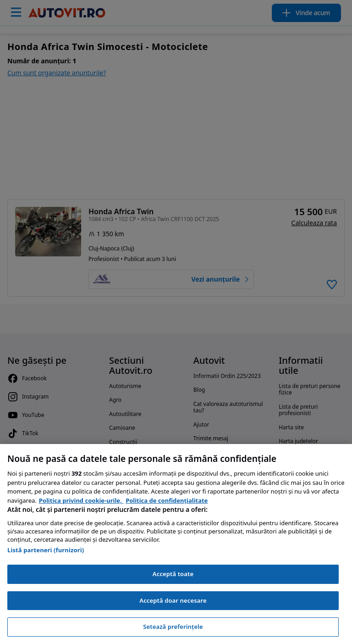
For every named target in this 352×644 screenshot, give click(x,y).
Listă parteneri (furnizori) (46, 550)
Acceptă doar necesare (173, 600)
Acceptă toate (173, 574)
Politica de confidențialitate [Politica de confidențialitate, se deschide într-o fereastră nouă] (167, 500)
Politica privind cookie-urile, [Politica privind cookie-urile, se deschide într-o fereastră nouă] (81, 500)
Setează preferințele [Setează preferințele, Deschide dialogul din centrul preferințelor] (173, 627)
